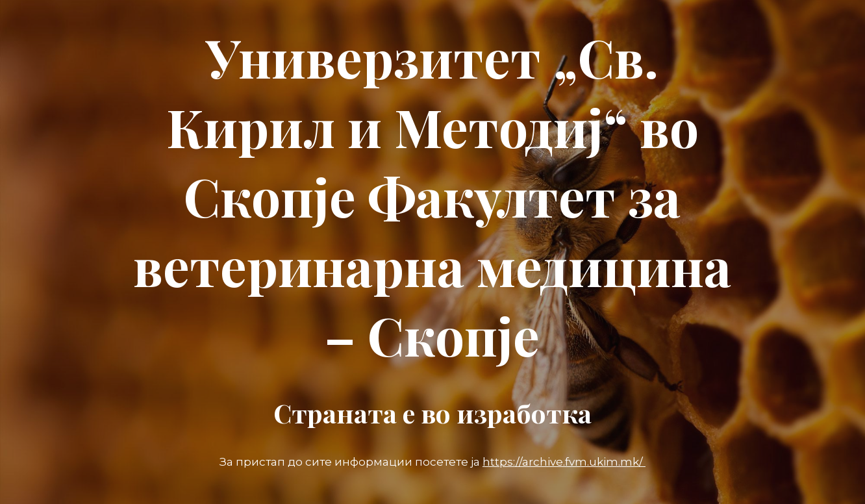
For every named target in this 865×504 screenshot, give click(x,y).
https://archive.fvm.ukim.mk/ (564, 462)
